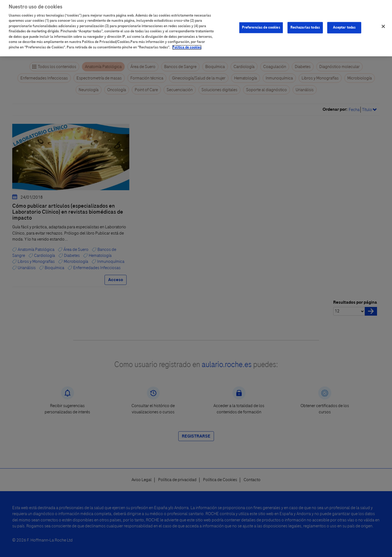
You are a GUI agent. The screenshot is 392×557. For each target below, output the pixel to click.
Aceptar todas (344, 24)
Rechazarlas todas (305, 24)
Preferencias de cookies (261, 24)
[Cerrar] (383, 23)
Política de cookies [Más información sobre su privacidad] (187, 44)
